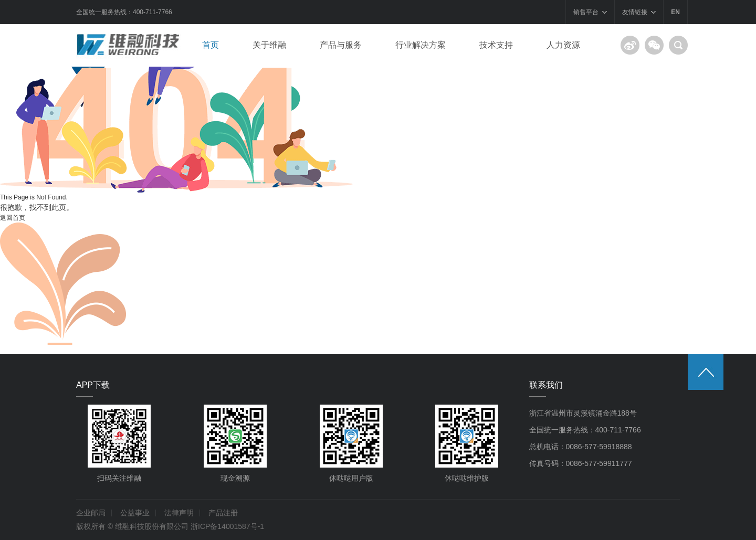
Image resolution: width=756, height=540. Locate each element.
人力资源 (563, 45)
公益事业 (135, 513)
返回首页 (13, 218)
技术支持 (496, 45)
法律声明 (179, 513)
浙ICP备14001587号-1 (227, 526)
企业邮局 (91, 513)
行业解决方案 (421, 45)
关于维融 (269, 45)
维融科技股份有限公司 (152, 526)
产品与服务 (341, 45)
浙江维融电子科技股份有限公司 (131, 45)
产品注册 (223, 513)
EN (675, 12)
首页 (211, 45)
